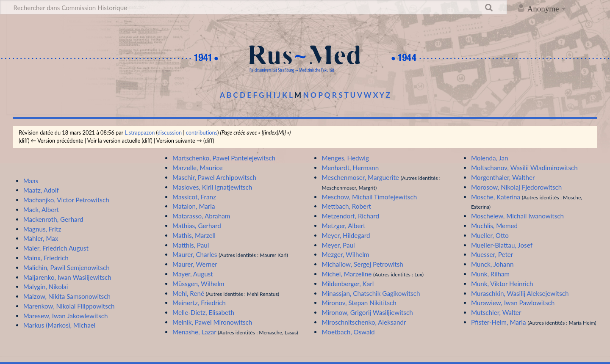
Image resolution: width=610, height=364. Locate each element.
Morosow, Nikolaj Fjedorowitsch (516, 187)
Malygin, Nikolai (46, 287)
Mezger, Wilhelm (345, 254)
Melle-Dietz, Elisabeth (203, 312)
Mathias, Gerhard (197, 226)
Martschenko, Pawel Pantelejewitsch (224, 158)
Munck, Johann (492, 264)
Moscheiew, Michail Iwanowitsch (517, 216)
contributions (202, 132)
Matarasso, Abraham (201, 216)
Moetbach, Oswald (348, 332)
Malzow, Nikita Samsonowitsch (67, 296)
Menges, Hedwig (345, 158)
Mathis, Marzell (194, 235)
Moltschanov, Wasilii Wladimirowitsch (524, 168)
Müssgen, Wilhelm (198, 284)
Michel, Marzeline (347, 274)
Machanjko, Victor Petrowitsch (66, 200)
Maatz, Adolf (41, 190)
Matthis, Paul (191, 245)
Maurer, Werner (195, 264)
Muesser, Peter (492, 254)
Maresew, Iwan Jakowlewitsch (66, 316)
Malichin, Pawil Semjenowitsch (67, 267)
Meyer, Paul (338, 245)
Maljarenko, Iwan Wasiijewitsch (67, 277)
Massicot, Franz (194, 197)
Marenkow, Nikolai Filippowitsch (69, 306)
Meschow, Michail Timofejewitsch (369, 197)
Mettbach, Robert (346, 206)
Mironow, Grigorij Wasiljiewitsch (367, 312)
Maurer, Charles (195, 254)
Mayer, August (193, 274)
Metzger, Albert (343, 226)
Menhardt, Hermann (350, 168)
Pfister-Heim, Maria (499, 322)
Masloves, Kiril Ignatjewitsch (212, 187)
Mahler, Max (41, 238)
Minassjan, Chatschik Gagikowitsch (371, 293)
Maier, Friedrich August (56, 248)
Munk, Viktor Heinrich (502, 284)
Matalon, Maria (194, 206)
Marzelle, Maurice (197, 168)
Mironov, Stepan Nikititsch (359, 303)
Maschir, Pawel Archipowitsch (214, 177)
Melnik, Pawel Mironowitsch (212, 322)
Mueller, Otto (490, 235)
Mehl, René (188, 293)
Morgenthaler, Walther (503, 177)
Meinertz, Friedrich (199, 303)
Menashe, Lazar (194, 332)
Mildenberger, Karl (348, 284)
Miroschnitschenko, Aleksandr (364, 322)
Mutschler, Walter (496, 312)
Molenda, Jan (490, 158)
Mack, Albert (41, 210)
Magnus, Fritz (42, 229)
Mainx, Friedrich (46, 258)
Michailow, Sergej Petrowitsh (362, 264)
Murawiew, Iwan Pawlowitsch (513, 303)
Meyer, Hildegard (346, 235)
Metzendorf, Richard (350, 216)
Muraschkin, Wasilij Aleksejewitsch (520, 293)
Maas (31, 181)
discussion (170, 132)
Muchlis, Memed (494, 226)
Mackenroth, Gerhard (53, 219)
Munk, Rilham (490, 274)
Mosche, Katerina (496, 197)
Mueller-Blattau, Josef (502, 245)
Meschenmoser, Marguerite (360, 177)
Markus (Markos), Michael (60, 325)
